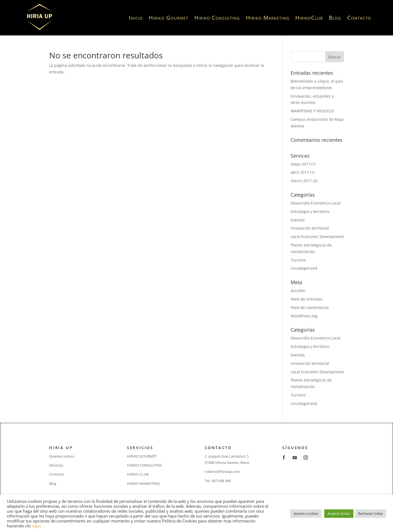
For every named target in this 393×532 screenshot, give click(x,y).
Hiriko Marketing (268, 18)
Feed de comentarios (310, 307)
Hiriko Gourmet (169, 18)
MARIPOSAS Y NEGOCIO (312, 111)
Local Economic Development (317, 237)
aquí (36, 526)
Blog (335, 18)
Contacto (359, 18)
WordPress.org (304, 316)
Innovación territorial (310, 228)
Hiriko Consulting (217, 18)
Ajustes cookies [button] (306, 513)
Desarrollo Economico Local (316, 203)
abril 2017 (300, 172)
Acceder (298, 291)
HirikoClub (309, 18)
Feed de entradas (307, 299)
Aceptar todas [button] (339, 513)
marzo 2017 (301, 181)
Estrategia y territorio (310, 211)
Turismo (298, 260)
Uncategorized (304, 268)
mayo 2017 (300, 164)
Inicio (136, 18)
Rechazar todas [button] (370, 513)
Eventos (298, 220)
